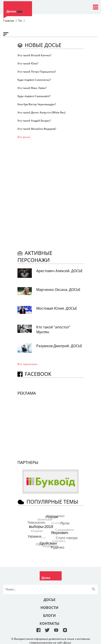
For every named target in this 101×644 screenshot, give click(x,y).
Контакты (50, 623)
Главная (9, 21)
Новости (49, 608)
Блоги (49, 616)
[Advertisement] (50, 194)
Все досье (24, 137)
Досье (50, 600)
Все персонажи (27, 364)
